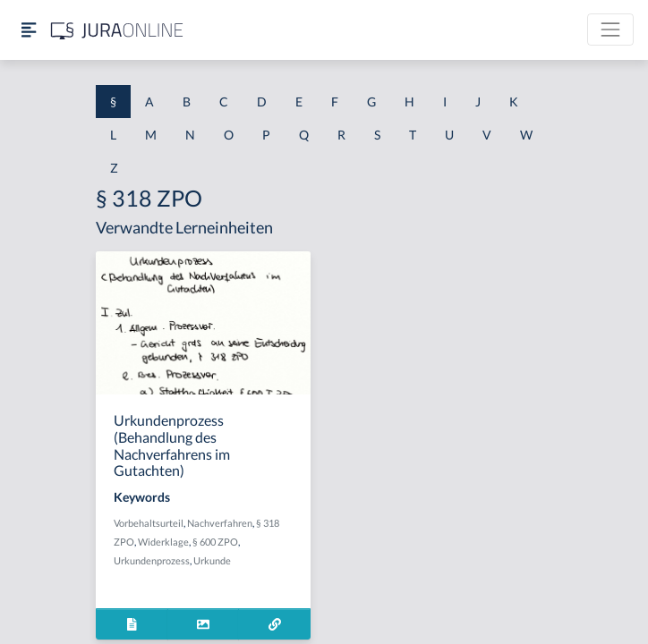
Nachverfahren (220, 523)
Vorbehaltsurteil (149, 523)
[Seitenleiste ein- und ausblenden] (29, 30)
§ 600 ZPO (215, 542)
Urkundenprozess (152, 560)
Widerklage (163, 542)
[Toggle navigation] (610, 30)
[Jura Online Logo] (117, 30)
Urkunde (212, 560)
